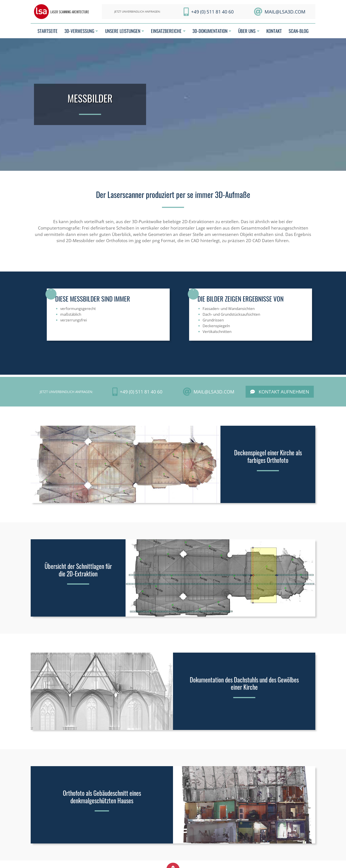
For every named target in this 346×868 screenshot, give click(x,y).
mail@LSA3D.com (285, 12)
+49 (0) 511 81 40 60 (212, 12)
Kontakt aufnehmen (284, 392)
